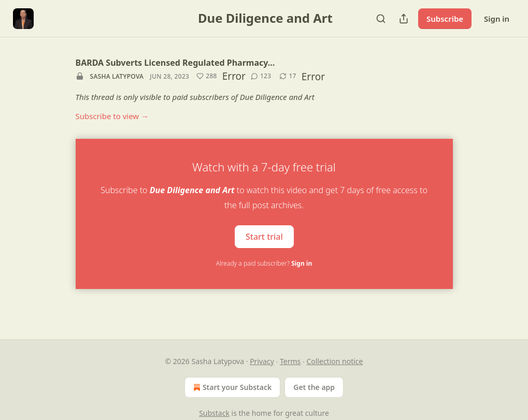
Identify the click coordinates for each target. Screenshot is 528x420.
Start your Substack (231, 387)
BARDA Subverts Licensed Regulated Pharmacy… (175, 63)
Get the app (314, 387)
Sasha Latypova (117, 76)
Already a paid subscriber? (264, 263)
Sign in (497, 19)
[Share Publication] (404, 19)
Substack (214, 413)
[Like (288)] (207, 76)
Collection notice (334, 361)
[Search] (381, 19)
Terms (290, 361)
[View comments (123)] (261, 76)
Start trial (264, 236)
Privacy (262, 361)
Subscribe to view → (112, 116)
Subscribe (445, 19)
